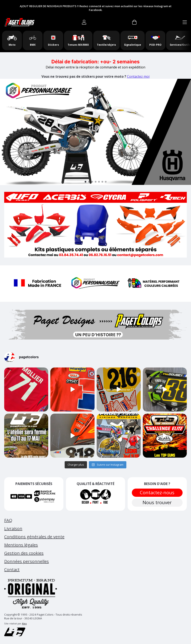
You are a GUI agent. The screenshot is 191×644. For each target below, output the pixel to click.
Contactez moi (138, 76)
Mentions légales (21, 545)
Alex (24, 623)
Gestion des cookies (24, 553)
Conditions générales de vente (34, 537)
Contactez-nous (157, 492)
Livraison (13, 528)
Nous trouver (157, 502)
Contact (12, 570)
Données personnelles (27, 561)
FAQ (8, 520)
